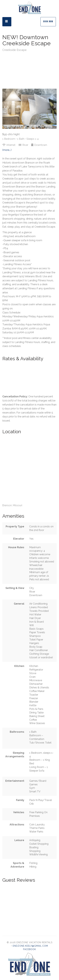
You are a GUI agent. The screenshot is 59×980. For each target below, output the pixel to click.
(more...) (7, 150)
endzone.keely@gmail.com (30, 946)
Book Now (48, 22)
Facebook (30, 949)
